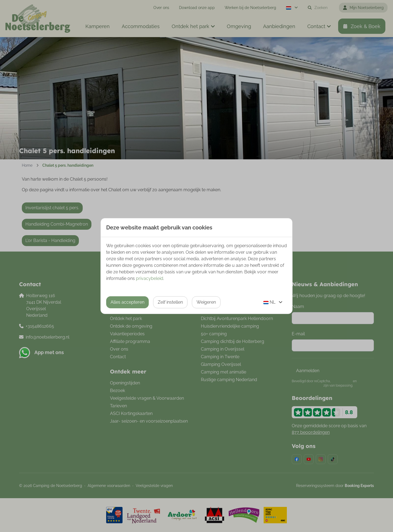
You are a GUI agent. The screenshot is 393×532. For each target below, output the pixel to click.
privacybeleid (150, 278)
